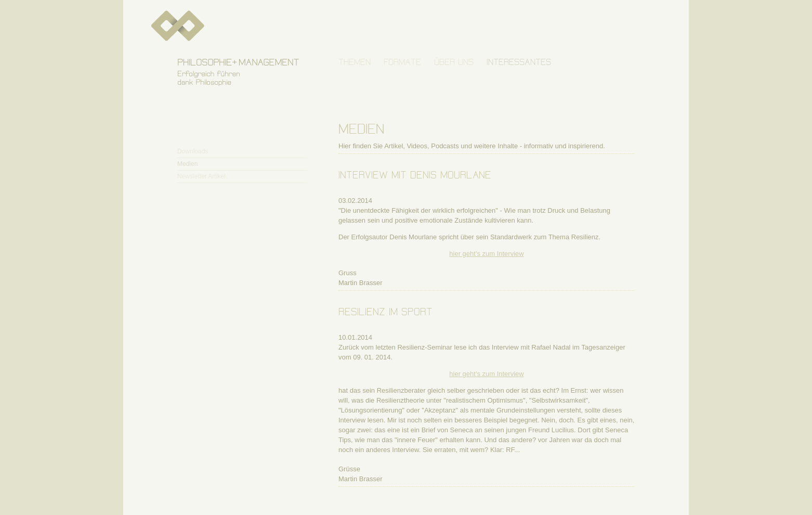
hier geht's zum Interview (486, 254)
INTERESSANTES (519, 62)
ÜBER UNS (454, 62)
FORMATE (402, 62)
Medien (187, 164)
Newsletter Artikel (201, 176)
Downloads (193, 151)
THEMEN (355, 62)
